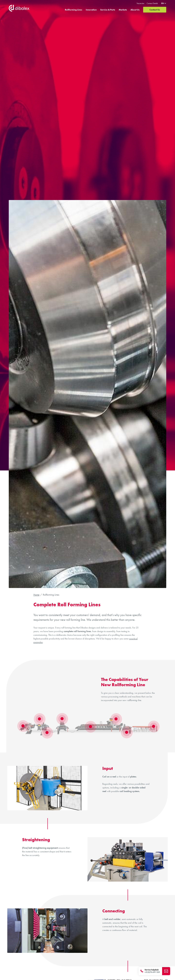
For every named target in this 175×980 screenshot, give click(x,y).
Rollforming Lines (74, 11)
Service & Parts (108, 11)
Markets (123, 11)
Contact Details (152, 3)
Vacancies (140, 3)
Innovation (91, 11)
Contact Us (155, 11)
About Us (135, 11)
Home (36, 595)
